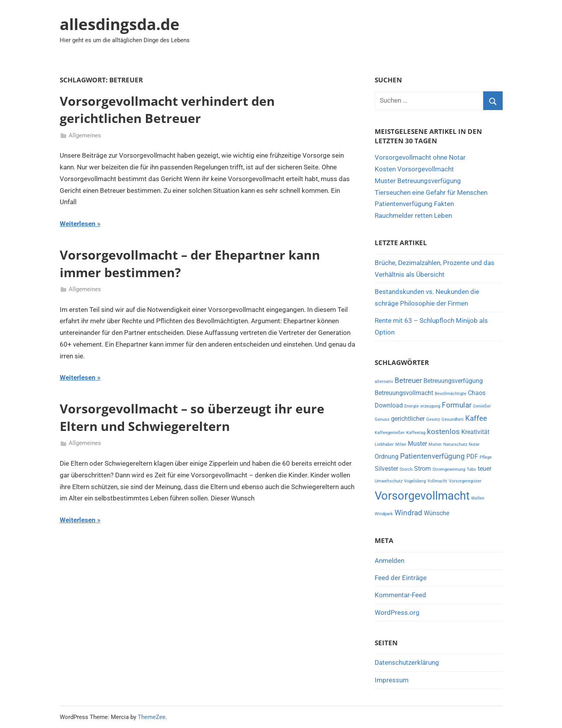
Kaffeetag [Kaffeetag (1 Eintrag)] (416, 433)
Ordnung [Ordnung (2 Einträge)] (387, 457)
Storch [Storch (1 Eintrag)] (406, 469)
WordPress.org (397, 612)
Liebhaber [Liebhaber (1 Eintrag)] (384, 444)
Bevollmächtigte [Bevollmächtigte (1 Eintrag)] (451, 394)
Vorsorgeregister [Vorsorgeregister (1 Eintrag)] (465, 481)
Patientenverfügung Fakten (414, 204)
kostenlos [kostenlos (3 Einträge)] (443, 432)
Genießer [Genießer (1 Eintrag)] (482, 406)
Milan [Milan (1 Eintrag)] (401, 444)
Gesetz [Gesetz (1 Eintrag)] (433, 419)
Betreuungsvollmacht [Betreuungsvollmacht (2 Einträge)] (404, 393)
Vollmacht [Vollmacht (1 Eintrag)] (437, 481)
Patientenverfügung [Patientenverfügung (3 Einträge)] (432, 456)
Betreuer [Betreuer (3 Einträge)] (408, 380)
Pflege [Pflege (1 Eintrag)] (486, 457)
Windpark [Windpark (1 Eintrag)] (384, 514)
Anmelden (389, 561)
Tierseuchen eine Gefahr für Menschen (431, 192)
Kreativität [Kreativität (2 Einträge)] (475, 432)
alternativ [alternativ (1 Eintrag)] (384, 382)
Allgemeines (85, 135)
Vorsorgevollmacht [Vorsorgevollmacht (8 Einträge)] (422, 496)
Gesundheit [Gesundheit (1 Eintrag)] (453, 419)
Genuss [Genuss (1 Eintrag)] (382, 419)
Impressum (392, 680)
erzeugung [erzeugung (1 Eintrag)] (430, 406)
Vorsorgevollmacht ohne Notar (420, 157)
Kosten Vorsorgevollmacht (414, 169)
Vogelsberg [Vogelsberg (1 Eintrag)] (415, 481)
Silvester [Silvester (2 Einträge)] (386, 469)
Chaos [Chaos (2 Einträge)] (477, 393)
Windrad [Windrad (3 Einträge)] (408, 513)
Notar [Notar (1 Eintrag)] (474, 444)
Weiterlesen (78, 224)
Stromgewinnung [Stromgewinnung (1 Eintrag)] (449, 469)
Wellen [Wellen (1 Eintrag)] (478, 498)
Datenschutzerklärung (407, 662)
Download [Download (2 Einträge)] (389, 405)
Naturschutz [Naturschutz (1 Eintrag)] (455, 444)
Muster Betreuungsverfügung (418, 181)
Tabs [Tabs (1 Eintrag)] (471, 469)
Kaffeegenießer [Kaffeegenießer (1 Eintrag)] (390, 433)
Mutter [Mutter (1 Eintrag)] (435, 444)
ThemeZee (152, 717)
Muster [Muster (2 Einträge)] (417, 444)
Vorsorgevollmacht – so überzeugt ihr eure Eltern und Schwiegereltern (192, 417)
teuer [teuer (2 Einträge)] (485, 469)
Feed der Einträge (401, 578)
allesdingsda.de (120, 24)
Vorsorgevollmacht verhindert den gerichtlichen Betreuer (167, 110)
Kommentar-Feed (400, 595)
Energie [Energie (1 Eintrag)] (412, 406)
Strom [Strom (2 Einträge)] (422, 469)
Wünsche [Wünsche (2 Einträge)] (437, 513)
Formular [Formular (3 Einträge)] (457, 405)
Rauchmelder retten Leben (413, 215)
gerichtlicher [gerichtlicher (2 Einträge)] (408, 419)
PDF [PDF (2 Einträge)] (472, 457)
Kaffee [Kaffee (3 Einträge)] (476, 418)
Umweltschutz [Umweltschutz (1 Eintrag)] (389, 481)
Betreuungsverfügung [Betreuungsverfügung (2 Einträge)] (453, 381)
